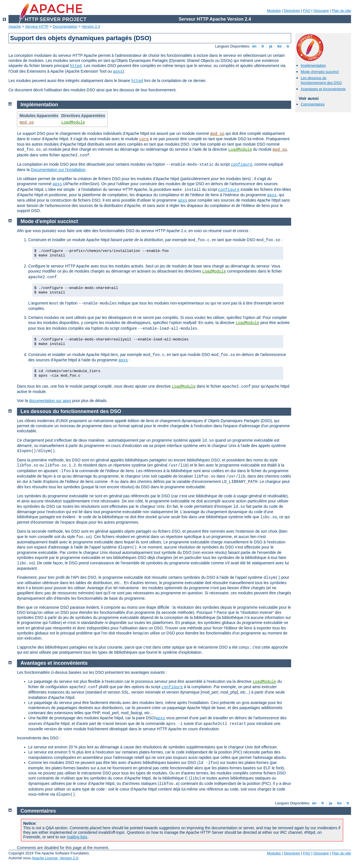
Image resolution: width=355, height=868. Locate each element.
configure (242, 165)
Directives (292, 11)
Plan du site (341, 11)
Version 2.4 (91, 26)
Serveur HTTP (37, 26)
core (144, 139)
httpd (76, 66)
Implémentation (313, 65)
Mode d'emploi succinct (320, 72)
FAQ (307, 11)
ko (280, 46)
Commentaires (313, 104)
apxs (118, 72)
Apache (15, 26)
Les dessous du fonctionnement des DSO (321, 80)
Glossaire (321, 11)
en (254, 46)
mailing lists (77, 837)
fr (263, 46)
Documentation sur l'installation (58, 170)
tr (288, 46)
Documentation (65, 26)
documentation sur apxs (50, 401)
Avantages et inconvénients (323, 89)
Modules (274, 11)
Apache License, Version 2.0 (55, 858)
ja (271, 46)
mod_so (27, 122)
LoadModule (73, 122)
